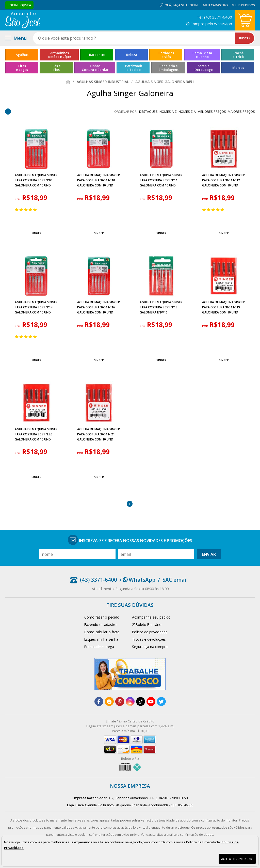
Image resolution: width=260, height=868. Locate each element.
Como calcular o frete (102, 632)
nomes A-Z (168, 112)
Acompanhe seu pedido (151, 617)
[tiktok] (141, 701)
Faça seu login (185, 5)
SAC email (175, 580)
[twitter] (161, 701)
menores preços (212, 112)
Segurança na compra (150, 647)
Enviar (209, 554)
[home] (23, 20)
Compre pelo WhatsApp (209, 24)
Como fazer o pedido (102, 617)
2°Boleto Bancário (147, 625)
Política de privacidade (150, 632)
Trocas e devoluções (149, 639)
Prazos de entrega (99, 647)
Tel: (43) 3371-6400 (214, 17)
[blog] (109, 701)
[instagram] (130, 701)
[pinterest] (120, 701)
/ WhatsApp (137, 580)
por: (18, 199)
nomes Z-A (187, 112)
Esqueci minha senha (101, 639)
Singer (36, 233)
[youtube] (151, 701)
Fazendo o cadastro (100, 625)
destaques (148, 112)
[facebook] (99, 701)
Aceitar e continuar (237, 859)
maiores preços (241, 112)
